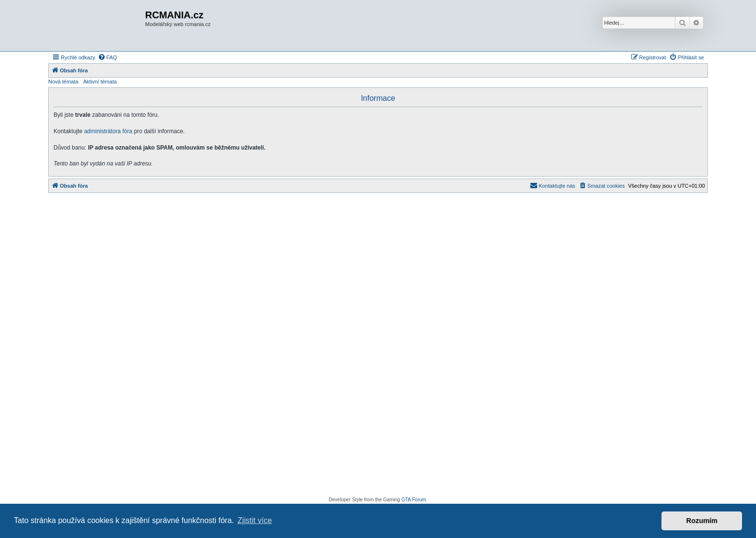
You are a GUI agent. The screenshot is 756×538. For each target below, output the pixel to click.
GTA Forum (413, 500)
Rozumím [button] (702, 521)
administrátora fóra (108, 131)
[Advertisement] (378, 347)
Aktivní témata (100, 82)
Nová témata (63, 82)
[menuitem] (108, 57)
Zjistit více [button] (255, 520)
